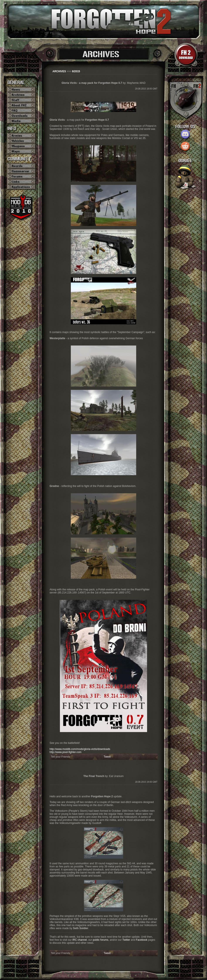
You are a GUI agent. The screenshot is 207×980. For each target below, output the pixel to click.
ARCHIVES (59, 71)
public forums (101, 940)
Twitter (126, 940)
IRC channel (80, 940)
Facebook (142, 940)
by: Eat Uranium (104, 776)
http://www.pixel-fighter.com (66, 752)
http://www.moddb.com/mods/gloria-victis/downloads (80, 749)
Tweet (107, 757)
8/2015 (76, 71)
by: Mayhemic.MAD (103, 83)
